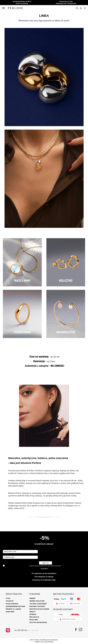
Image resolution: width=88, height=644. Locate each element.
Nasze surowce (12, 604)
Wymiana (33, 614)
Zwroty (32, 612)
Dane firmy (10, 612)
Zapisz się (45, 563)
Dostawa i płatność (37, 606)
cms (42, 642)
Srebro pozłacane (37, 601)
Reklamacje (34, 617)
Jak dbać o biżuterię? (38, 604)
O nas (8, 598)
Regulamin (34, 620)
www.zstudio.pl (49, 642)
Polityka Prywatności (38, 623)
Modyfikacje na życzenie (39, 609)
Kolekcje (10, 601)
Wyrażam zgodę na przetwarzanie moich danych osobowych (45, 566)
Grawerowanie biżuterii (15, 606)
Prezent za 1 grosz (13, 609)
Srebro (32, 598)
